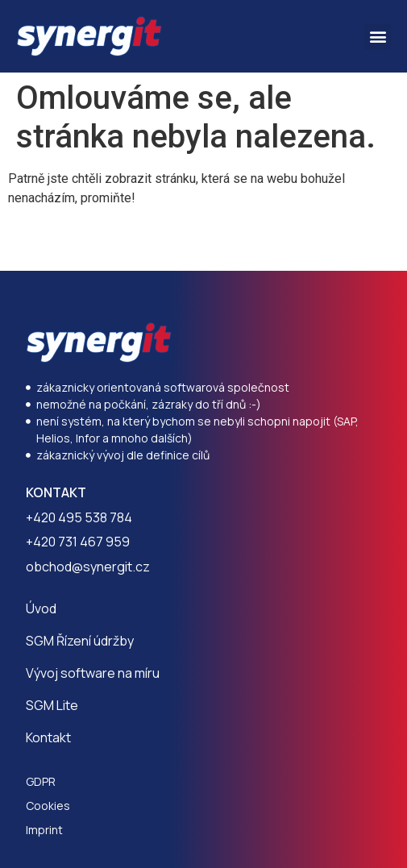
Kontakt (48, 737)
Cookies (48, 806)
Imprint (44, 830)
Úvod (41, 608)
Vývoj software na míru (93, 673)
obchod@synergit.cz (88, 567)
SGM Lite (52, 705)
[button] (378, 37)
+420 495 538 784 (79, 517)
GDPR (41, 781)
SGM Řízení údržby (80, 641)
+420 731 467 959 (78, 542)
